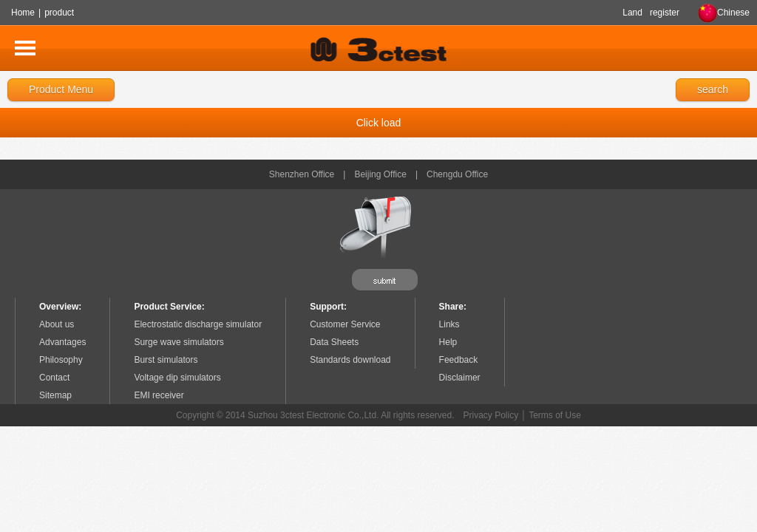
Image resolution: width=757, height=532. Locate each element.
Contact (54, 378)
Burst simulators (166, 360)
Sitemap (55, 395)
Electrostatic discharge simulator (198, 324)
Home (23, 13)
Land (632, 13)
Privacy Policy (491, 415)
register (665, 13)
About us (57, 324)
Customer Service (345, 324)
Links (449, 324)
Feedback (459, 360)
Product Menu (61, 89)
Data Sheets (334, 342)
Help (448, 342)
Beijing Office (380, 174)
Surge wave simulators (179, 342)
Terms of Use (555, 415)
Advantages (62, 342)
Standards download (350, 360)
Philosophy (61, 360)
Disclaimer (460, 378)
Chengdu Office (457, 174)
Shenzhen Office (302, 174)
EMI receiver (159, 395)
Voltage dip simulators (177, 378)
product (59, 13)
